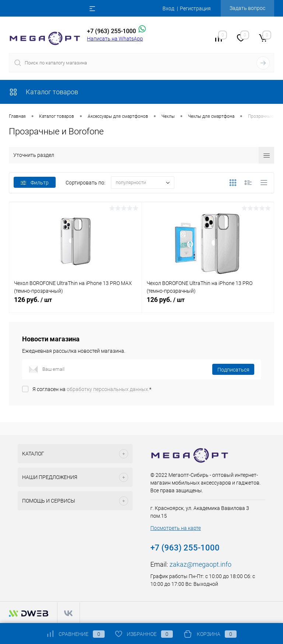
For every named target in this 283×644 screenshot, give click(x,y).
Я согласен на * (92, 389)
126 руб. (75, 304)
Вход (168, 8)
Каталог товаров (43, 92)
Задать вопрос (247, 8)
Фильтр (35, 183)
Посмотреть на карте (176, 528)
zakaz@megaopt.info (200, 564)
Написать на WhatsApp (115, 39)
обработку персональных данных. (108, 389)
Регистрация (195, 8)
